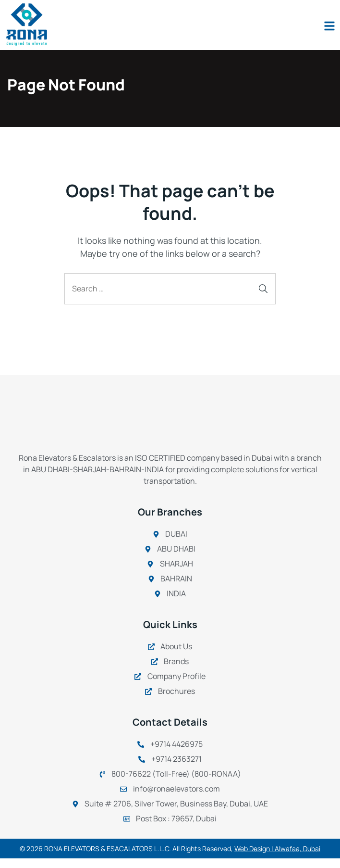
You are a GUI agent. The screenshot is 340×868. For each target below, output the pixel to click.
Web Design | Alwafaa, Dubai (277, 849)
